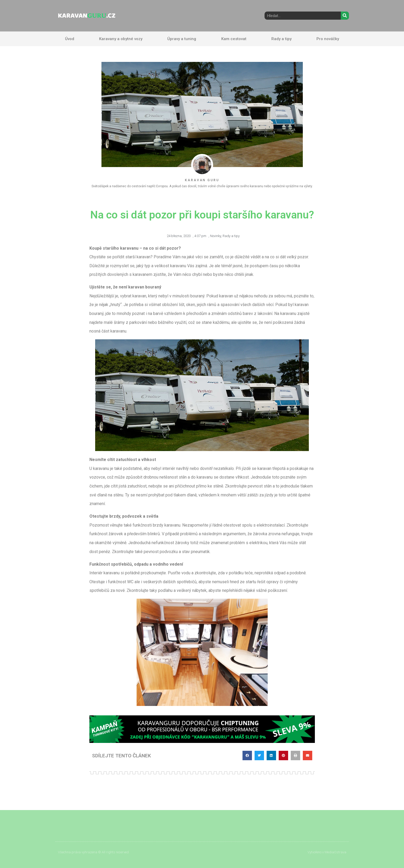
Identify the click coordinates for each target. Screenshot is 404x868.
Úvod (70, 39)
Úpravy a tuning (182, 39)
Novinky (216, 236)
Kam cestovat (234, 39)
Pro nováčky (328, 39)
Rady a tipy (281, 39)
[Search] (345, 16)
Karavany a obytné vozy (121, 39)
